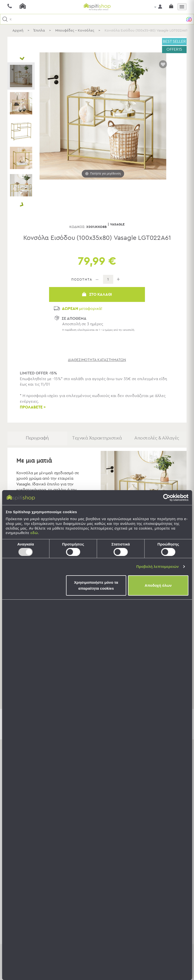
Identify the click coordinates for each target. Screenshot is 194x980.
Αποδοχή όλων (158, 585)
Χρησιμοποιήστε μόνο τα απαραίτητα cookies (96, 585)
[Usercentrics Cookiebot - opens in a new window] (167, 498)
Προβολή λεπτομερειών (158, 566)
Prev (22, 59)
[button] (5, 19)
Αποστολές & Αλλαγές (157, 440)
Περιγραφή (37, 440)
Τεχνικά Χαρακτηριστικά (97, 440)
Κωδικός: (77, 227)
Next (22, 205)
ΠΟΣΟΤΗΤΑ (82, 280)
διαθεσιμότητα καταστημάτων (97, 360)
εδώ (34, 533)
